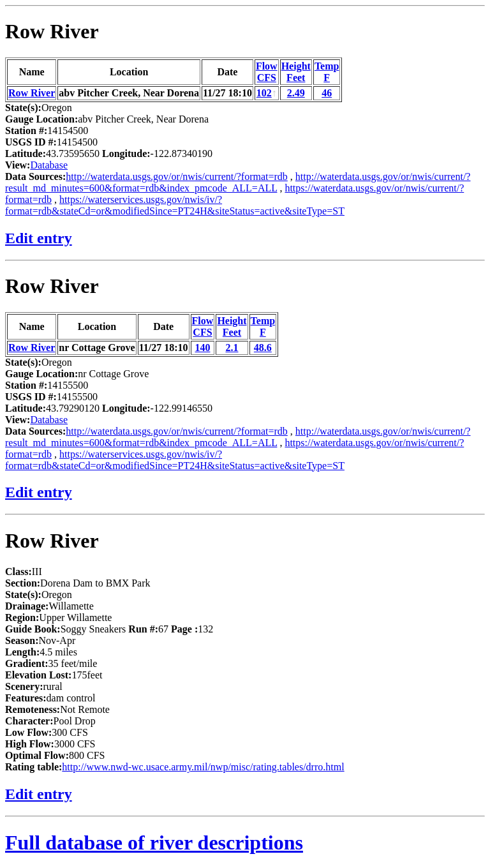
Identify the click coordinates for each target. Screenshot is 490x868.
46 (327, 93)
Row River (52, 31)
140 (202, 348)
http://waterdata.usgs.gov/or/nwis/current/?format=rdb (177, 176)
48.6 (263, 348)
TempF (327, 72)
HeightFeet (296, 72)
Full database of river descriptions (154, 842)
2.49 (296, 93)
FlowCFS (267, 72)
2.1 (232, 348)
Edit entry (39, 238)
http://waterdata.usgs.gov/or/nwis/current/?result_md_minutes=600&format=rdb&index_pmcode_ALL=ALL (238, 182)
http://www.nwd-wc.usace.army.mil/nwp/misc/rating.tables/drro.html (203, 767)
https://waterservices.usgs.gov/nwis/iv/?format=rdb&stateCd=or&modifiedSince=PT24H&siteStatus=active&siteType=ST (175, 205)
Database (49, 165)
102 (264, 93)
